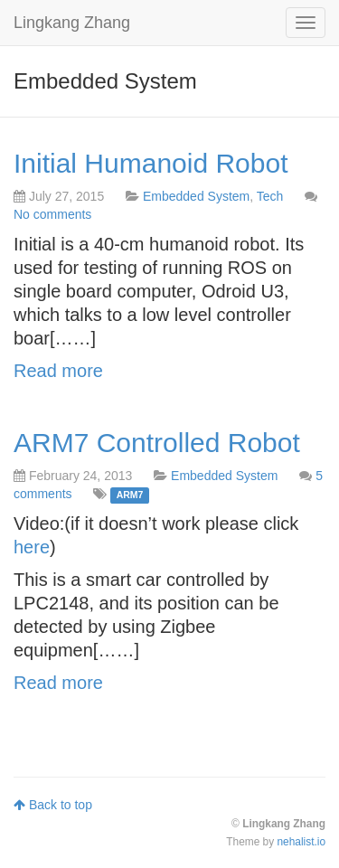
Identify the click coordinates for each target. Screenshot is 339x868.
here (32, 547)
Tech (270, 196)
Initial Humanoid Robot (151, 163)
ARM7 (130, 495)
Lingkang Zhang (72, 23)
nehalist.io (301, 842)
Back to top (53, 805)
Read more (58, 371)
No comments (52, 214)
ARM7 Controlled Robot (157, 443)
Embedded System (196, 196)
